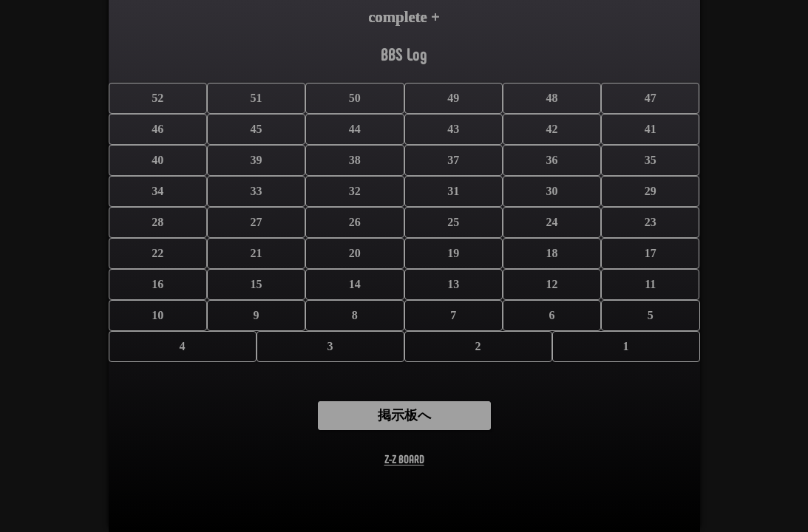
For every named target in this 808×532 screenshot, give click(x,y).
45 (257, 129)
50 (355, 98)
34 (157, 191)
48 (551, 98)
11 (650, 284)
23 (651, 222)
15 (257, 284)
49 (453, 98)
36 (551, 160)
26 (355, 222)
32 (355, 191)
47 (651, 98)
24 (551, 222)
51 (257, 98)
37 (453, 160)
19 (453, 253)
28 (157, 222)
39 (257, 160)
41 (651, 129)
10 (157, 315)
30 (551, 191)
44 (355, 129)
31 (453, 191)
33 (257, 191)
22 (157, 253)
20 (355, 253)
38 (355, 160)
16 (157, 284)
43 (453, 129)
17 (651, 253)
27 (257, 222)
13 (453, 284)
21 (257, 253)
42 (551, 129)
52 (157, 98)
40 (157, 160)
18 (551, 253)
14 (355, 284)
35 (651, 160)
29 (651, 191)
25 (453, 222)
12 (551, 284)
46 (157, 129)
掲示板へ (404, 415)
